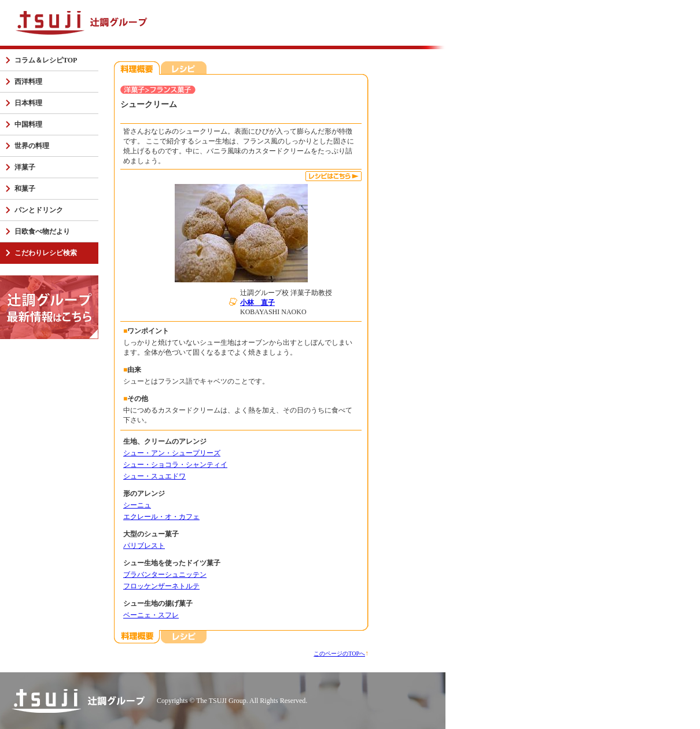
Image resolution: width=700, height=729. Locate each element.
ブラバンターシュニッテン (165, 575)
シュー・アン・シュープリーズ (172, 453)
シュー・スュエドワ (154, 476)
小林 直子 (257, 303)
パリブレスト (144, 546)
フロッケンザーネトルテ (161, 586)
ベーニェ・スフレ (151, 615)
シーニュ (137, 505)
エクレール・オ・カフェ (161, 517)
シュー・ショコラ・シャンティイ (175, 465)
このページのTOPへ (339, 653)
